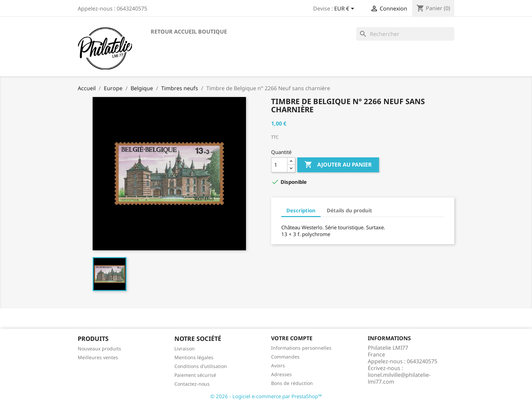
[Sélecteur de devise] (345, 9)
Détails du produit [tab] (349, 210)
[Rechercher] (405, 34)
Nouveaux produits (99, 349)
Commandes (285, 357)
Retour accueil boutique (189, 32)
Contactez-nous (192, 384)
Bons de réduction (292, 383)
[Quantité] (279, 165)
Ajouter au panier (338, 165)
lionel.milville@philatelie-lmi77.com (399, 378)
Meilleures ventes (98, 357)
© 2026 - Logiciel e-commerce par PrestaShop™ (266, 396)
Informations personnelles (301, 348)
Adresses (281, 374)
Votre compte (292, 338)
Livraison (185, 349)
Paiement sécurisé (195, 375)
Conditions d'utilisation (201, 366)
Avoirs (278, 365)
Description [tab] (301, 210)
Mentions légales (194, 357)
